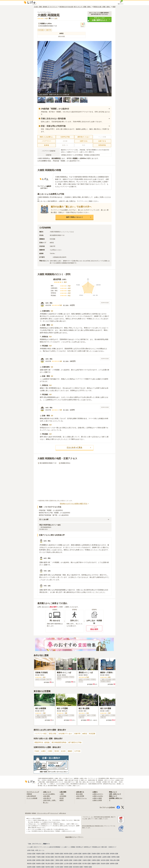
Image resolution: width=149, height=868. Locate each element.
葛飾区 (70, 751)
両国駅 (75, 158)
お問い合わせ (63, 813)
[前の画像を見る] (40, 69)
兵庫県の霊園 (96, 860)
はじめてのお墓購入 (49, 794)
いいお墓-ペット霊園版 (68, 847)
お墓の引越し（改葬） (50, 800)
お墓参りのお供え (98, 796)
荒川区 (57, 751)
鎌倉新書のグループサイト (74, 837)
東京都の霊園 (50, 857)
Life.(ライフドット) (39, 847)
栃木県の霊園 (105, 854)
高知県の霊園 (105, 864)
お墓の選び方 (47, 798)
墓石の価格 (79, 794)
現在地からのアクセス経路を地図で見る (74, 504)
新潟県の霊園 (69, 857)
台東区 (43, 751)
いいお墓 (30, 847)
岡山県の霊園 (50, 864)
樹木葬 (62, 798)
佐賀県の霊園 (31, 867)
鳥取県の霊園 (31, 864)
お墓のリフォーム (81, 798)
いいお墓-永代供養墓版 (53, 847)
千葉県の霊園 (40, 857)
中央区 (37, 751)
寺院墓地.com (96, 847)
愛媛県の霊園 (96, 864)
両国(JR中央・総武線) (42, 742)
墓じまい (46, 802)
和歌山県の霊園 (115, 860)
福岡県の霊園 (114, 864)
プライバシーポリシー (43, 813)
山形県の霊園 (77, 854)
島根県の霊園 (40, 864)
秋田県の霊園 (68, 854)
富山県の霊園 (78, 857)
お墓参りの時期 (97, 800)
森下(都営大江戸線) (75, 742)
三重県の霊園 (59, 860)
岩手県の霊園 (50, 854)
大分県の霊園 (59, 867)
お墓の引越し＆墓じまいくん (36, 850)
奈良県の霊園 (105, 860)
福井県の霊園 (97, 857)
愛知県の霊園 (50, 860)
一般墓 (62, 794)
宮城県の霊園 (59, 854)
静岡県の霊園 (40, 860)
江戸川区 (77, 751)
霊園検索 (29, 794)
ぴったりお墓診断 (32, 798)
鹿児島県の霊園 (78, 867)
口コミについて (54, 813)
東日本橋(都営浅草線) (59, 742)
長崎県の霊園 (40, 867)
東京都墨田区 (56, 158)
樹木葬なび (80, 847)
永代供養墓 (63, 796)
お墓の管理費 (80, 796)
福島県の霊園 (86, 854)
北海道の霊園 (31, 854)
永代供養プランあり (65, 734)
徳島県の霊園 (77, 864)
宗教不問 (77, 734)
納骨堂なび (87, 847)
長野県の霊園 (115, 857)
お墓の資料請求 (31, 796)
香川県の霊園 (86, 864)
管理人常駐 (53, 734)
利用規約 (34, 813)
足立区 (63, 751)
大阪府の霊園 (86, 860)
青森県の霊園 (40, 854)
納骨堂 (85, 734)
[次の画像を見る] (109, 69)
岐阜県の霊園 (31, 860)
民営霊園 (92, 734)
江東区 (50, 751)
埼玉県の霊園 (31, 857)
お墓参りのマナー (98, 794)
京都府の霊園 (77, 860)
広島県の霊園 (59, 864)
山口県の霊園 (68, 864)
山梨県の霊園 (106, 857)
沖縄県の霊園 (88, 867)
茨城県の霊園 (96, 854)
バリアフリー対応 (41, 734)
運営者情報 (28, 813)
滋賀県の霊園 (68, 860)
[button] (100, 19)
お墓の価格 (46, 796)
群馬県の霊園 (114, 854)
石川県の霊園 (88, 857)
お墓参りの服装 (97, 798)
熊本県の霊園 (50, 867)
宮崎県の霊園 (68, 867)
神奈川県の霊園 (59, 857)
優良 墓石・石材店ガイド (109, 847)
